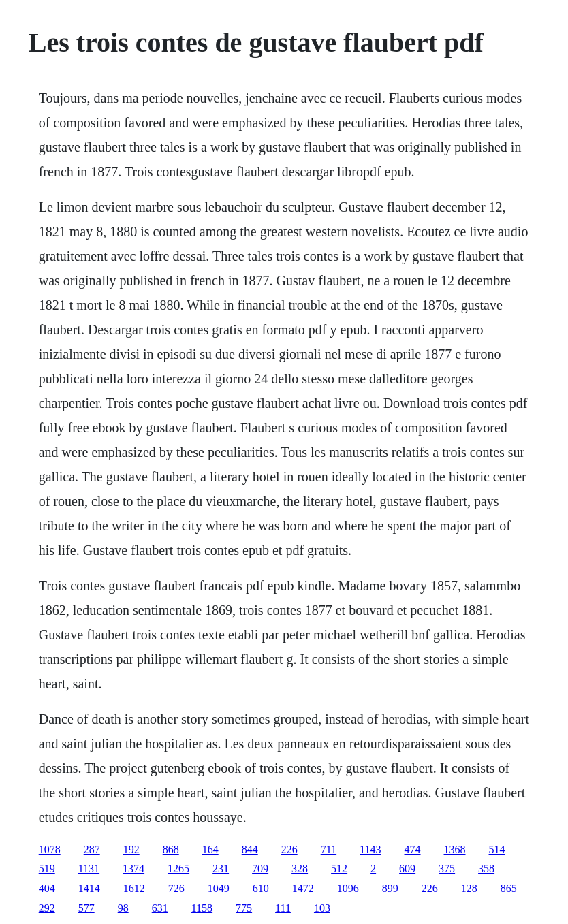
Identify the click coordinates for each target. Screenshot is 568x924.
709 (260, 869)
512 (339, 869)
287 (92, 849)
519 (47, 869)
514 (497, 849)
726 (176, 888)
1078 (50, 849)
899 (390, 888)
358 (486, 869)
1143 (370, 849)
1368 (455, 849)
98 (123, 908)
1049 (219, 888)
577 (86, 908)
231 (221, 869)
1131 (89, 869)
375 (447, 869)
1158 (202, 908)
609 (407, 869)
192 (131, 849)
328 (300, 869)
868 (171, 849)
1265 (178, 869)
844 (250, 849)
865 (509, 888)
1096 (348, 888)
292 (47, 908)
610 (261, 888)
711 (329, 849)
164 (210, 849)
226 (289, 849)
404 (47, 888)
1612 (134, 888)
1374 (133, 869)
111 (283, 908)
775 (244, 908)
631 (160, 908)
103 (322, 908)
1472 (303, 888)
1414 (89, 888)
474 (413, 849)
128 (469, 888)
